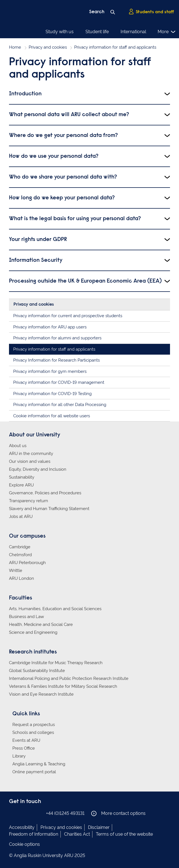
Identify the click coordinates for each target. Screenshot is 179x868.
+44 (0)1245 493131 (65, 813)
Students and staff (151, 12)
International (133, 32)
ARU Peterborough (27, 563)
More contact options (118, 813)
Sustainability (22, 477)
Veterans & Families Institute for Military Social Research (63, 686)
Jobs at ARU (21, 517)
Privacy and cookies (48, 47)
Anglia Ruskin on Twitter (30, 813)
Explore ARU (21, 485)
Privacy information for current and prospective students (68, 316)
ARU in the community (31, 454)
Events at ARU (26, 740)
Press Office (24, 748)
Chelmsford (20, 555)
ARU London (21, 578)
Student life (97, 32)
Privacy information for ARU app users (50, 327)
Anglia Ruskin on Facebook (13, 813)
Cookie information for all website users (52, 416)
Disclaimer (99, 827)
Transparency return (29, 501)
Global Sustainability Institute (37, 671)
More (167, 32)
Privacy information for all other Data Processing (60, 405)
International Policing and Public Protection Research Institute (69, 678)
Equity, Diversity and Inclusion (38, 469)
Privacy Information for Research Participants (56, 360)
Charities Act (77, 834)
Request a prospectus (34, 725)
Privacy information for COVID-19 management (59, 382)
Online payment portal (34, 772)
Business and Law (26, 617)
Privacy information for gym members (50, 371)
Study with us (60, 32)
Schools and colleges (33, 732)
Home (15, 47)
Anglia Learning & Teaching (39, 764)
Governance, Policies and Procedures (45, 493)
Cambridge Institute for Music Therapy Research (56, 663)
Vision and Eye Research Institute (41, 694)
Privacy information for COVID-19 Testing (52, 394)
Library (19, 756)
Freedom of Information (34, 834)
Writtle (16, 571)
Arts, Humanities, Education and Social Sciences (55, 609)
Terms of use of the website (124, 834)
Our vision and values (30, 461)
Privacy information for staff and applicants (54, 349)
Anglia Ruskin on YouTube (38, 813)
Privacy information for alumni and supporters (57, 338)
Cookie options (24, 844)
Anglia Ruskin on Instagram (21, 813)
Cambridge (20, 547)
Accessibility (22, 827)
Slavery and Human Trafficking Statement (49, 509)
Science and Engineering (33, 632)
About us (18, 446)
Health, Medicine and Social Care (41, 624)
